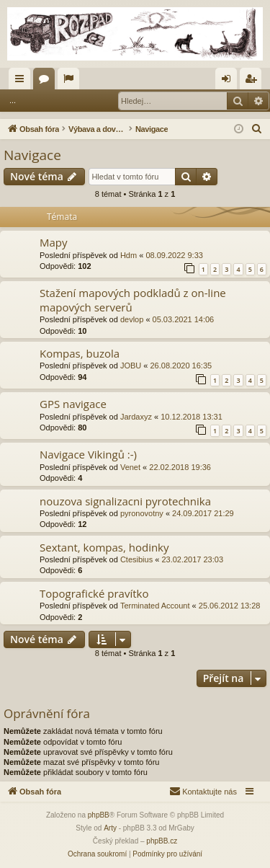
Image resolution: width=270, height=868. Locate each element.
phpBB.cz (162, 841)
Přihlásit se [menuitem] (229, 81)
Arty (110, 828)
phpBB (99, 815)
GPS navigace (73, 404)
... (13, 100)
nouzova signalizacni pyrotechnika (125, 501)
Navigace (32, 155)
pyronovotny (142, 513)
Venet (130, 467)
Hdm (129, 255)
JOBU (131, 366)
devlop (132, 319)
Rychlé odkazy (22, 81)
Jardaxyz (136, 417)
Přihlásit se (56, 100)
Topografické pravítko (94, 593)
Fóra (47, 81)
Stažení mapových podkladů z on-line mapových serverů (133, 300)
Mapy (54, 242)
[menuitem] (257, 129)
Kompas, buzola (80, 353)
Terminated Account (155, 606)
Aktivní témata (71, 81)
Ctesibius (136, 559)
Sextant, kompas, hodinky (104, 547)
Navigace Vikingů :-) (88, 454)
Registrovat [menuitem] (254, 81)
